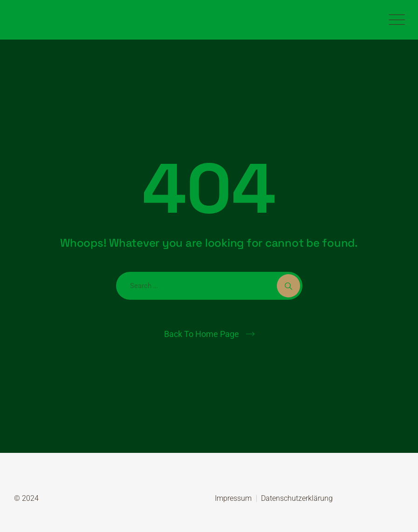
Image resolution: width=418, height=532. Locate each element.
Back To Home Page (202, 334)
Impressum (233, 498)
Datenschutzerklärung (297, 498)
